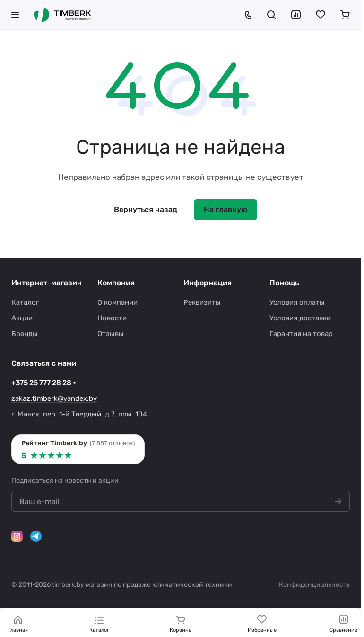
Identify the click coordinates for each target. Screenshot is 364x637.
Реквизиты (202, 302)
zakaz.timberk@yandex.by (54, 398)
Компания (116, 283)
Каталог (25, 302)
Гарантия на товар (301, 334)
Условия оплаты (297, 302)
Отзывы (111, 334)
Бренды (25, 334)
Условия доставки (300, 318)
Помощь (284, 283)
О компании (117, 302)
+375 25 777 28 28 (41, 383)
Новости (112, 318)
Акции (22, 318)
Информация (208, 283)
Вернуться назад (146, 209)
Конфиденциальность (314, 585)
